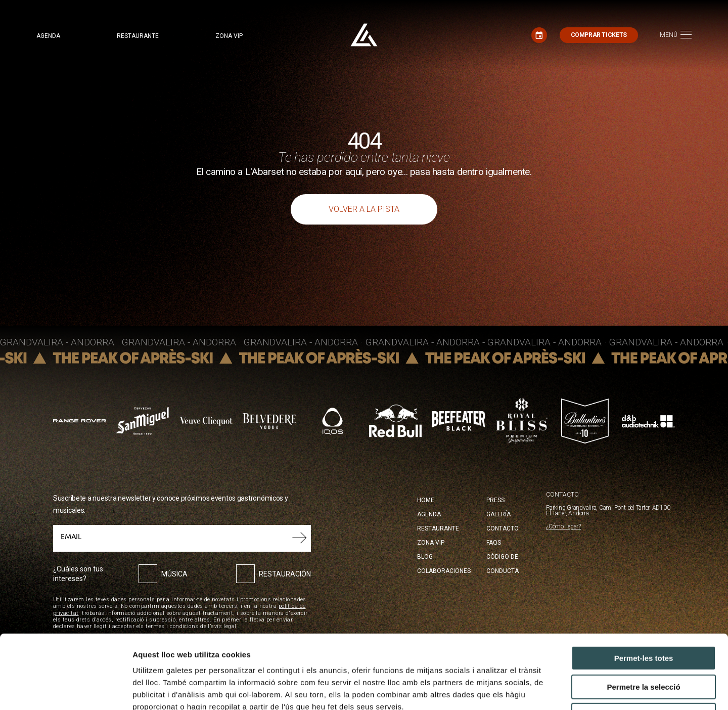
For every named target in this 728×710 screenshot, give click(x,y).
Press (495, 500)
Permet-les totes (644, 589)
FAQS (494, 543)
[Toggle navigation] (676, 35)
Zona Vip (431, 543)
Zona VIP (229, 36)
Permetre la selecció (643, 618)
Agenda (48, 36)
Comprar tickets (599, 35)
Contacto (503, 528)
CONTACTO (562, 495)
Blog (425, 557)
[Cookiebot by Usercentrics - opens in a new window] (65, 690)
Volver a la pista (364, 209)
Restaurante (138, 36)
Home (426, 500)
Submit (300, 538)
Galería (498, 514)
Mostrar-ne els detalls (582, 690)
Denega (644, 646)
